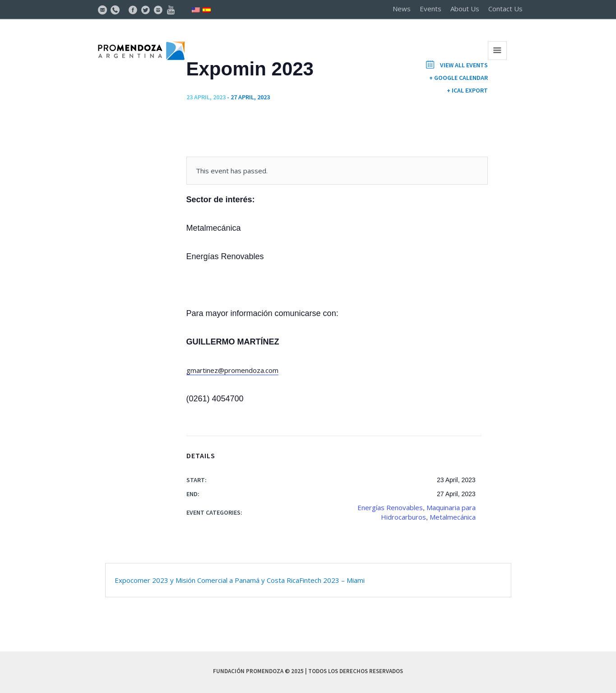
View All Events (463, 65)
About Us (465, 9)
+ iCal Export (467, 90)
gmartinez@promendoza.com (232, 370)
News (402, 9)
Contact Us (505, 9)
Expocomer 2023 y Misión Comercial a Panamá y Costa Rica (207, 580)
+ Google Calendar (459, 78)
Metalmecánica (453, 517)
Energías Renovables (390, 507)
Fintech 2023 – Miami (332, 580)
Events (431, 9)
